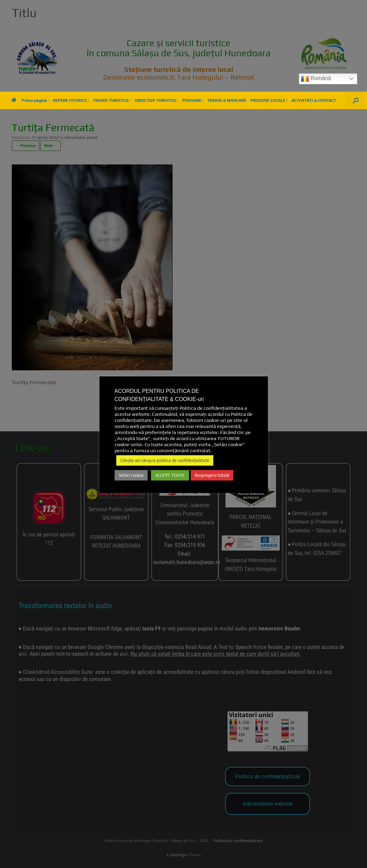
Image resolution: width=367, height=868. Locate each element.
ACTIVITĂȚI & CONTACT (314, 100)
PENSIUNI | (193, 100)
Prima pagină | (30, 100)
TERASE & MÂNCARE (227, 100)
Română (316, 79)
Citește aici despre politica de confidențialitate (165, 460)
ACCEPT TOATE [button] (170, 475)
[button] (356, 100)
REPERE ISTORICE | (71, 100)
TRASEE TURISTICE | (112, 100)
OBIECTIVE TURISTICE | (157, 100)
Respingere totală (212, 475)
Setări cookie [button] (131, 475)
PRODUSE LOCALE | (269, 100)
